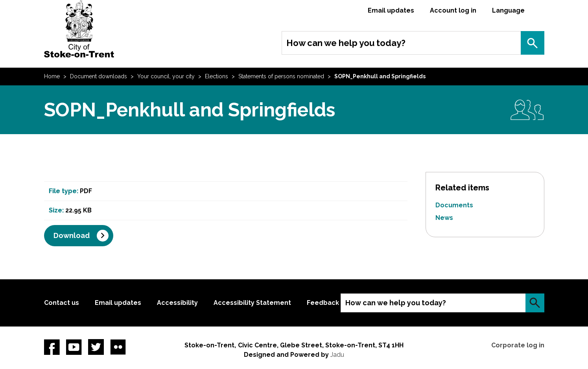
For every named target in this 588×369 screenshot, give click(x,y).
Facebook (52, 347)
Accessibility (177, 303)
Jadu (337, 355)
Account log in (453, 10)
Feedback (323, 303)
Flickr (118, 347)
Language (508, 10)
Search (533, 43)
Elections (217, 76)
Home (52, 76)
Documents (454, 205)
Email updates (391, 10)
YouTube (74, 347)
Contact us (62, 303)
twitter (96, 347)
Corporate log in (518, 345)
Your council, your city (166, 76)
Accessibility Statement (252, 303)
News (444, 218)
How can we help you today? (346, 43)
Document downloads (99, 76)
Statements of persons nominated (281, 76)
